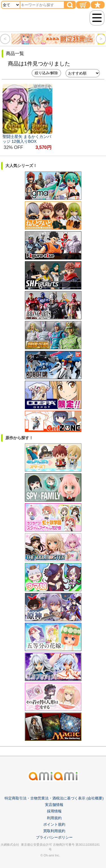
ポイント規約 (54, 824)
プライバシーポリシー (54, 837)
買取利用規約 (54, 831)
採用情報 (54, 811)
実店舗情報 (54, 805)
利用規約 (54, 818)
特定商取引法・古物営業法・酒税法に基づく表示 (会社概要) (54, 798)
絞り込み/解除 (46, 73)
